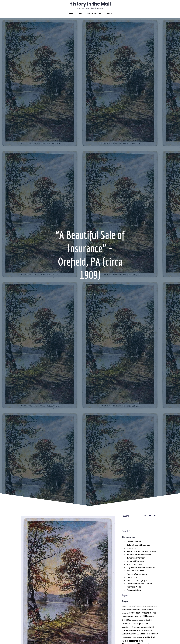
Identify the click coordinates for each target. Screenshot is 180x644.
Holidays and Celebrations (139, 555)
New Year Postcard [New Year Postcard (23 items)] (135, 637)
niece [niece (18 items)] (144, 638)
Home (70, 14)
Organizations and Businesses (141, 568)
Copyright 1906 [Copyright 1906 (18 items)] (139, 627)
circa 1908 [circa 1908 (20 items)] (130, 617)
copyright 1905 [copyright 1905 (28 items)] (128, 627)
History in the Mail (90, 4)
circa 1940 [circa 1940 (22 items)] (149, 620)
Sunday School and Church (139, 584)
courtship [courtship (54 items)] (126, 630)
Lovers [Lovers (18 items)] (139, 634)
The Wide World (134, 587)
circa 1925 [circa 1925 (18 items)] (135, 620)
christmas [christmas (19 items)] (125, 613)
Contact (109, 14)
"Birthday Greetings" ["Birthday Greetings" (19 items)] (129, 606)
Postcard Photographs (137, 580)
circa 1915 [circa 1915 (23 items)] (151, 617)
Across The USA (134, 542)
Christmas (131, 548)
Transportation (134, 590)
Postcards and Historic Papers (90, 8)
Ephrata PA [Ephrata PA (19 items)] (149, 631)
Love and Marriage (135, 561)
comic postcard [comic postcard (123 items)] (141, 623)
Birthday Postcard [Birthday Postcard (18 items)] (134, 610)
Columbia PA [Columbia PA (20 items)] (126, 624)
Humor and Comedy (136, 558)
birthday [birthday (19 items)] (125, 609)
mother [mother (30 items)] (125, 637)
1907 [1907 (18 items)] (137, 606)
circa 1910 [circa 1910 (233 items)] (140, 616)
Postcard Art (132, 577)
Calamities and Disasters (138, 545)
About (80, 14)
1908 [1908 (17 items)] (141, 606)
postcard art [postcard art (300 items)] (134, 641)
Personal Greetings (135, 571)
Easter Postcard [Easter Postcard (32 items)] (138, 630)
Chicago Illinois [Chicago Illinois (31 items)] (147, 609)
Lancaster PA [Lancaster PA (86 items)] (129, 634)
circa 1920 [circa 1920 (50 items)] (127, 620)
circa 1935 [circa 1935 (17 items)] (142, 620)
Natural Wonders (134, 564)
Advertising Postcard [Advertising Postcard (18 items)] (150, 606)
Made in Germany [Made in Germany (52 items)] (149, 634)
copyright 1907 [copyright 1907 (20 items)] (149, 627)
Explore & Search (94, 14)
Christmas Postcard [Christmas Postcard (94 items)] (140, 613)
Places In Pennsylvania (137, 574)
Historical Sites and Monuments (141, 551)
